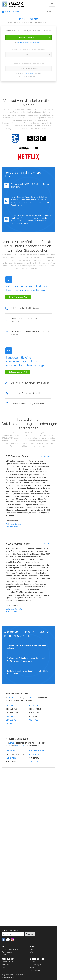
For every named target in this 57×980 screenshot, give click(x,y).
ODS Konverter (45, 456)
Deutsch (50, 11)
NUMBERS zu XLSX (36, 751)
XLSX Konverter (45, 544)
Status (33, 952)
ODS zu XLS (33, 720)
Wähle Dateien (26, 37)
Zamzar (12, 698)
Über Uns (34, 962)
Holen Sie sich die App (18, 297)
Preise (4, 955)
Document (10, 12)
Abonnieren (30, 934)
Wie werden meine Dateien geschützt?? (30, 42)
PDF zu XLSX (11, 758)
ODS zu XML (11, 720)
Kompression (7, 952)
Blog (3, 967)
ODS (18, 12)
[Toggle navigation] (52, 4)
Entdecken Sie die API (18, 372)
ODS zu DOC (34, 705)
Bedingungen (29, 73)
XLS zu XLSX (34, 762)
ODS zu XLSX (11, 724)
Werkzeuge (6, 965)
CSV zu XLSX (11, 751)
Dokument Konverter (14, 524)
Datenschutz (35, 970)
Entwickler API (7, 962)
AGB (32, 967)
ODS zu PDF (11, 716)
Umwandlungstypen (10, 949)
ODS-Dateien (33, 698)
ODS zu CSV (11, 705)
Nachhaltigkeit (36, 965)
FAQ (32, 949)
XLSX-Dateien (20, 746)
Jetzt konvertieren (29, 69)
